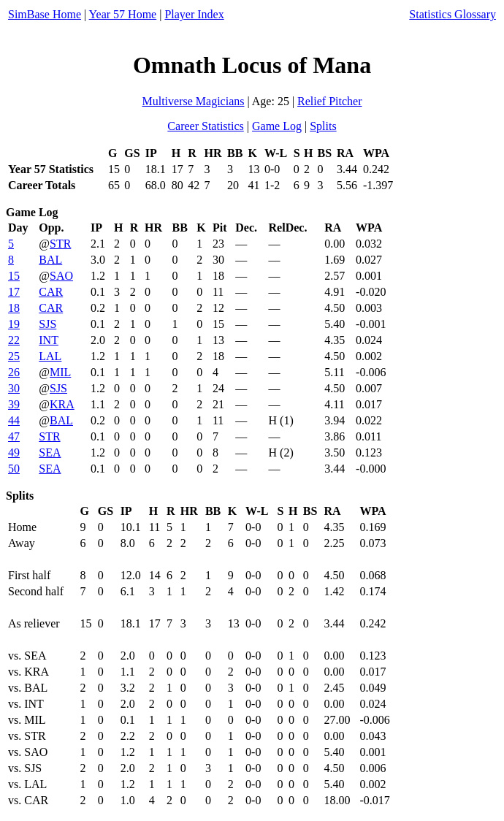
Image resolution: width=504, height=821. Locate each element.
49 (14, 452)
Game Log (277, 126)
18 (14, 308)
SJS (47, 324)
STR (60, 244)
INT (49, 340)
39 (14, 404)
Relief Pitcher (329, 101)
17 (14, 292)
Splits (323, 126)
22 (14, 340)
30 (14, 388)
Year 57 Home (123, 14)
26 (14, 372)
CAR (51, 292)
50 (14, 469)
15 (14, 276)
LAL (50, 356)
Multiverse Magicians (193, 101)
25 (14, 356)
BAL (50, 260)
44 (14, 420)
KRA (62, 404)
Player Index (194, 14)
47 (14, 436)
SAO (61, 276)
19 (14, 324)
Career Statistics (205, 126)
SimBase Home (45, 14)
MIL (60, 372)
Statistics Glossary (453, 14)
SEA (50, 452)
